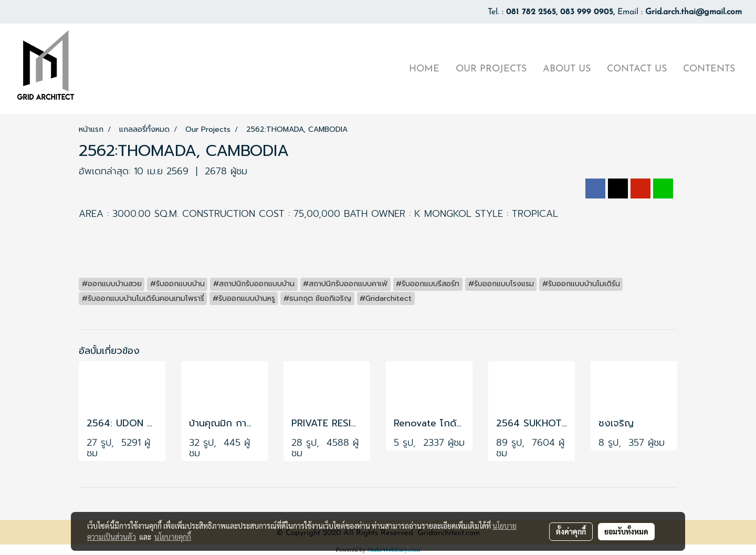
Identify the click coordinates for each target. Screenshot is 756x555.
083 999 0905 (587, 12)
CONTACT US (637, 69)
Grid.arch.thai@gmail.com (694, 12)
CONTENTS (709, 69)
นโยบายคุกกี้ (173, 537)
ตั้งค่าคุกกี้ (571, 531)
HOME (424, 69)
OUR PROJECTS (491, 69)
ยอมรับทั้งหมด (626, 531)
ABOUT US (567, 69)
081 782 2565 (531, 12)
